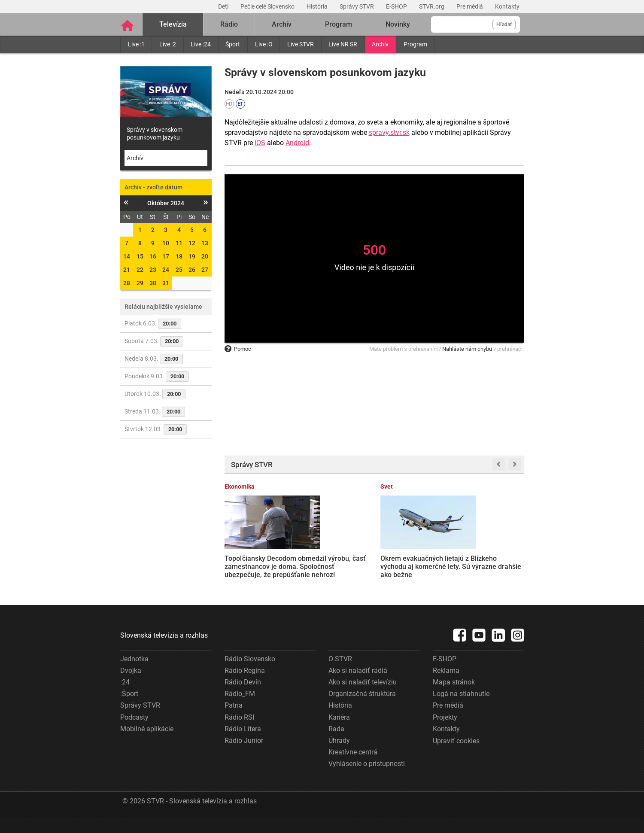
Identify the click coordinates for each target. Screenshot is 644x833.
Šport (233, 44)
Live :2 (168, 44)
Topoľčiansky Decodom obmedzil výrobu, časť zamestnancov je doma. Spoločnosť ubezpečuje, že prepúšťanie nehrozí (256, 566)
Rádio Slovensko (250, 674)
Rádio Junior (244, 756)
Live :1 (136, 44)
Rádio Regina (245, 686)
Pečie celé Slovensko (268, 6)
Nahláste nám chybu (467, 349)
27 (205, 270)
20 (205, 256)
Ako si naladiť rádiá (358, 686)
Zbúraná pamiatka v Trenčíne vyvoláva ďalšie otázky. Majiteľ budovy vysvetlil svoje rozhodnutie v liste (491, 562)
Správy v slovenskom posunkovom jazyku (155, 134)
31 (166, 283)
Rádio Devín (243, 698)
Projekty (445, 733)
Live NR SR (343, 44)
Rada (336, 744)
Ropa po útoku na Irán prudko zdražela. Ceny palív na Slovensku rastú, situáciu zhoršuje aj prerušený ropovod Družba (411, 566)
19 (192, 256)
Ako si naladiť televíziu (363, 698)
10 (166, 243)
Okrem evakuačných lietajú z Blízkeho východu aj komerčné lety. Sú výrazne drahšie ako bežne (334, 562)
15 (140, 256)
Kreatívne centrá (353, 768)
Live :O (264, 44)
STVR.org (432, 6)
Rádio (229, 24)
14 (127, 256)
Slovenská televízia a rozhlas (164, 651)
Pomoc (238, 349)
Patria (234, 721)
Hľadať (504, 24)
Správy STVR (357, 6)
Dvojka (131, 686)
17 (166, 256)
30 (153, 283)
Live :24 (201, 44)
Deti (224, 6)
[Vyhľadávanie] (475, 24)
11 (179, 243)
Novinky (398, 24)
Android (297, 143)
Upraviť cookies (456, 756)
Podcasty (134, 733)
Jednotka (134, 674)
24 (166, 270)
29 (140, 283)
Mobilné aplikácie (147, 744)
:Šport (129, 710)
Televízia (173, 24)
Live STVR (301, 44)
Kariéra (339, 733)
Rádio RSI (239, 733)
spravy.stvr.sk (389, 132)
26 (192, 270)
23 (153, 270)
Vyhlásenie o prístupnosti (367, 780)
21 (127, 270)
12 (192, 243)
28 (127, 283)
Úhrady (339, 756)
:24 (125, 698)
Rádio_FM (240, 710)
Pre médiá (470, 6)
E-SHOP (397, 6)
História (318, 6)
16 (153, 256)
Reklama (446, 686)
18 (179, 256)
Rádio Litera (243, 744)
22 (140, 270)
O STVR (340, 674)
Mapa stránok (454, 698)
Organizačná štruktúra (362, 710)
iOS (260, 143)
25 (179, 270)
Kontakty (507, 6)
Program (415, 44)
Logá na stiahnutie (461, 710)
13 (205, 243)
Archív (380, 44)
